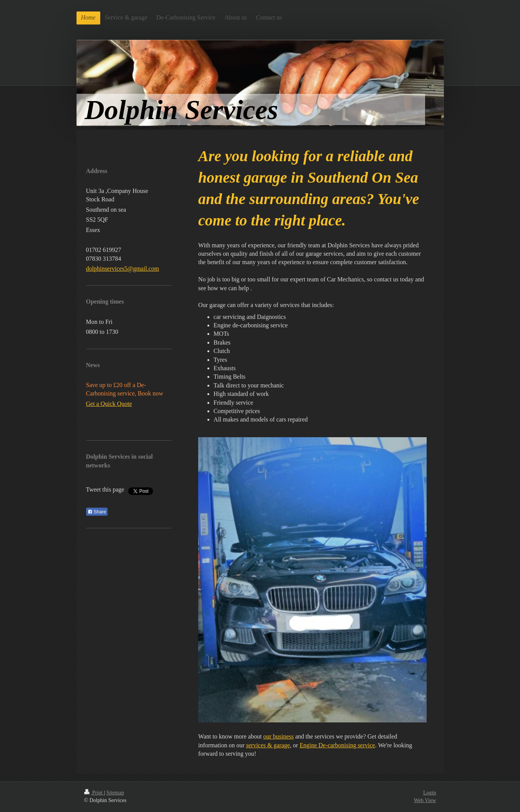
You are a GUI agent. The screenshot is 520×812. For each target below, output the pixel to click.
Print (94, 793)
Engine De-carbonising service (337, 745)
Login (430, 793)
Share (97, 512)
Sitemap (115, 793)
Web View (425, 800)
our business (279, 736)
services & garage (268, 745)
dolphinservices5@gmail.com (123, 269)
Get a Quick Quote (109, 404)
